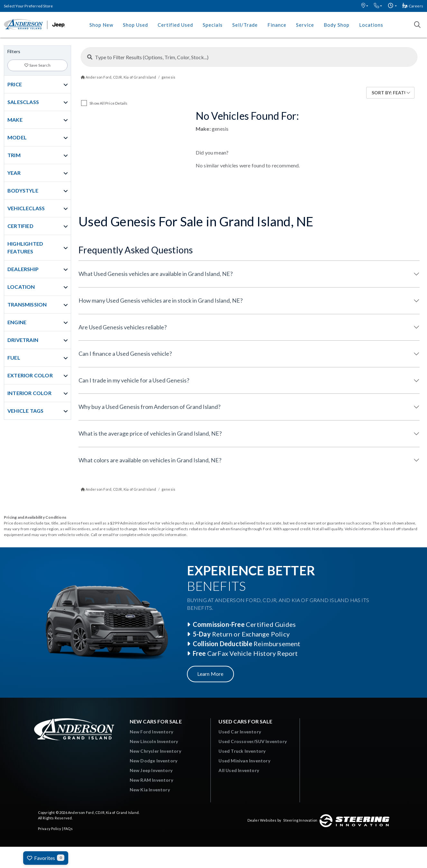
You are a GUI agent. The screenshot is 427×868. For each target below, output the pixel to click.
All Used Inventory (239, 770)
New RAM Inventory (151, 780)
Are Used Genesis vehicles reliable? (123, 327)
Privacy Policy (50, 829)
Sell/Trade (245, 25)
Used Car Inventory (240, 732)
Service (305, 25)
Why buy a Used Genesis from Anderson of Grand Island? (149, 407)
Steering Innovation (300, 820)
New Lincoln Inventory (154, 741)
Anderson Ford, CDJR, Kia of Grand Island (103, 812)
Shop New (101, 25)
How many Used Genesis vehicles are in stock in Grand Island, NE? (161, 300)
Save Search (37, 65)
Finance (277, 25)
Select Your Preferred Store (28, 6)
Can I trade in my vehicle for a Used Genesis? (134, 380)
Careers (413, 6)
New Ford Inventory (152, 732)
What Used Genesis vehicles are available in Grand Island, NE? (156, 274)
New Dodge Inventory (154, 761)
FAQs (68, 829)
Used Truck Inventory (242, 751)
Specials (213, 25)
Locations (371, 25)
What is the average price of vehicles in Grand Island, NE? (150, 433)
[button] (365, 6)
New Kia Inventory (150, 790)
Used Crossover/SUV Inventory (253, 741)
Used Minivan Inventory (244, 761)
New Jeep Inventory (151, 770)
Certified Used (175, 25)
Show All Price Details (108, 103)
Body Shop (337, 25)
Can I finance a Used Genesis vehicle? (125, 354)
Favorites (46, 858)
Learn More (210, 674)
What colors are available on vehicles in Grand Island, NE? (150, 460)
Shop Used (135, 25)
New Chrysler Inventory (155, 751)
